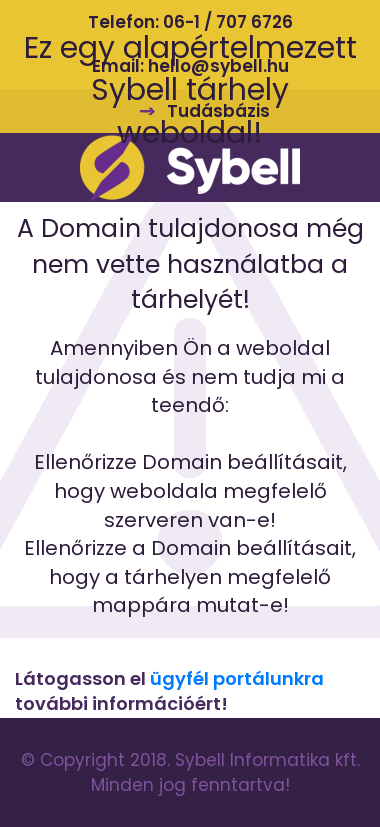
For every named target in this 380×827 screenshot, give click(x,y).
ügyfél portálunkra (237, 678)
